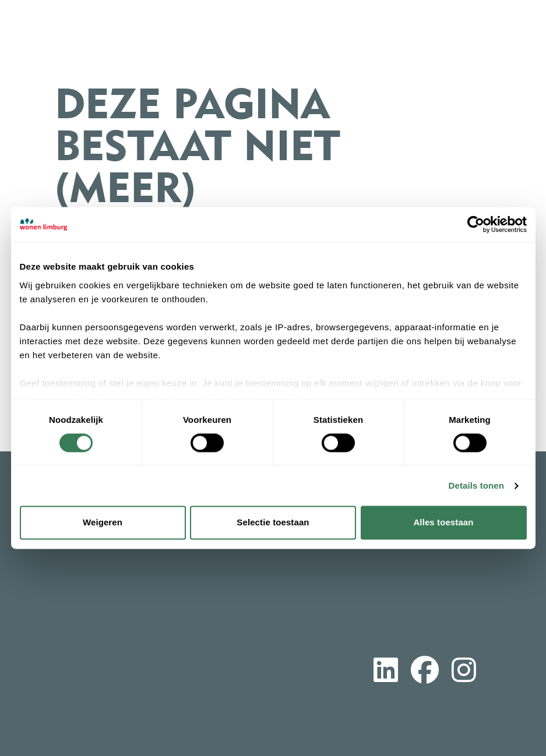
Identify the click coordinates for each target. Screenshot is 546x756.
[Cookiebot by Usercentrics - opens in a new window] (476, 224)
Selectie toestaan (273, 523)
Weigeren (103, 523)
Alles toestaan (443, 523)
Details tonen (476, 485)
